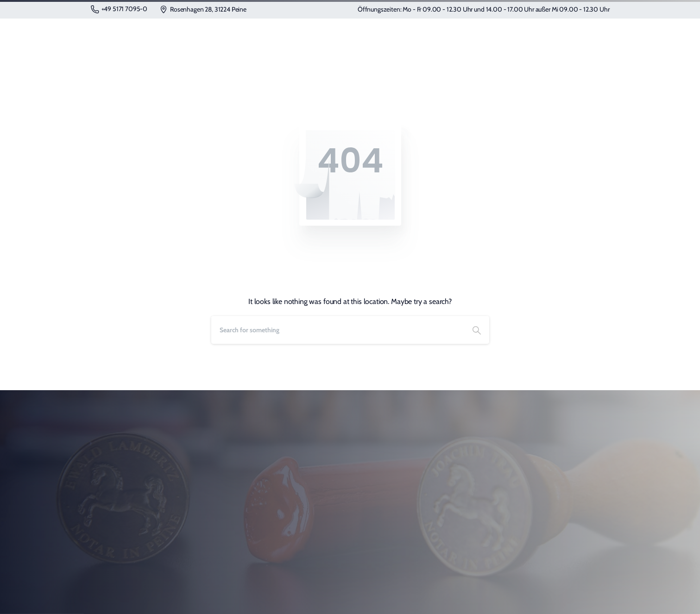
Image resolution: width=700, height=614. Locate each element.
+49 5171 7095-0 (119, 9)
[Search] (338, 330)
